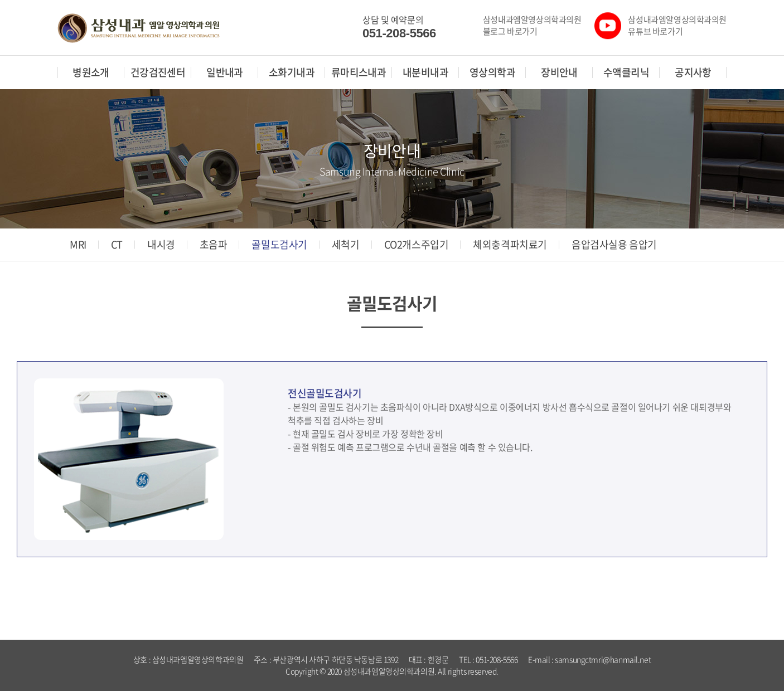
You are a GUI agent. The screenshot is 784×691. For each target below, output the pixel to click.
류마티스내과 (359, 72)
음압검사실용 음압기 (614, 245)
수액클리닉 (626, 72)
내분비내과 (425, 72)
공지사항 (693, 72)
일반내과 (225, 72)
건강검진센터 (158, 72)
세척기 (346, 245)
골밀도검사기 (279, 245)
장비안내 (559, 72)
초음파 (214, 245)
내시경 (161, 245)
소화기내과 (292, 72)
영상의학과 (492, 72)
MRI (78, 245)
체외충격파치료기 (510, 245)
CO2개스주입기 (417, 245)
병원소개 (91, 72)
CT (117, 245)
